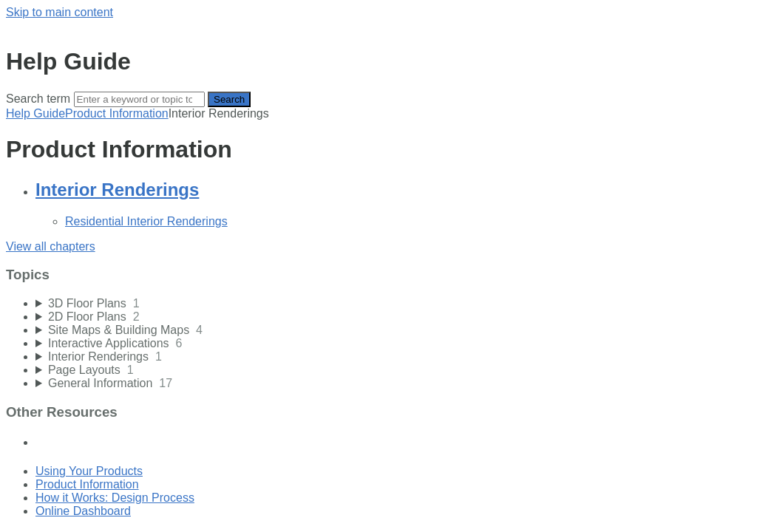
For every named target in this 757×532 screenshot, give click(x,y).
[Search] (139, 99)
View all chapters (51, 246)
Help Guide (35, 113)
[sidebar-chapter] (393, 304)
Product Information (117, 113)
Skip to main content (60, 12)
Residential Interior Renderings (146, 221)
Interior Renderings (117, 190)
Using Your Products (89, 471)
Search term (38, 99)
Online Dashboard (83, 511)
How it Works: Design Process (115, 498)
